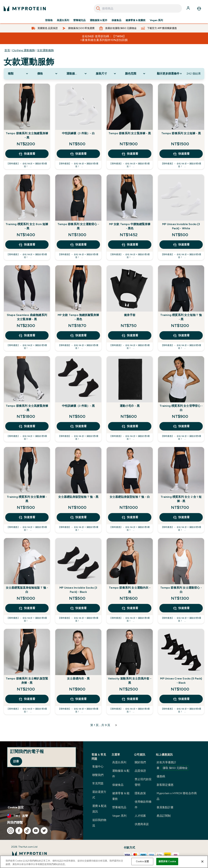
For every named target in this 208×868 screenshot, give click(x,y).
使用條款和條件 (143, 804)
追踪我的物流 (99, 823)
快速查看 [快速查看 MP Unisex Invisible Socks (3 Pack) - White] (181, 245)
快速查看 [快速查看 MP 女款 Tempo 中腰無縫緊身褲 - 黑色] (130, 245)
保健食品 (116, 20)
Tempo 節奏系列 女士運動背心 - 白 (181, 590)
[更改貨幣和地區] (42, 816)
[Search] (98, 8)
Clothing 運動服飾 (24, 50)
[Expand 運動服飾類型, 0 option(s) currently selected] (77, 74)
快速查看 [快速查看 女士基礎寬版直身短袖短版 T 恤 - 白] (27, 608)
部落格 (49, 20)
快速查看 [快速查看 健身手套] (130, 335)
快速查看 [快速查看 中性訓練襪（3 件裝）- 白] (78, 154)
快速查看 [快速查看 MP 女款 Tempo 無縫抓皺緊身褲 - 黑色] (78, 335)
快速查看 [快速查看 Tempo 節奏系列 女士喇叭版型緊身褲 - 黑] (27, 699)
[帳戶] (189, 8)
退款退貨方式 (99, 795)
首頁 (7, 50)
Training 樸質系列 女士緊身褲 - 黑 (27, 499)
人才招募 (140, 816)
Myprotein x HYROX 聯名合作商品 (177, 796)
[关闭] (202, 861)
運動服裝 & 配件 (99, 20)
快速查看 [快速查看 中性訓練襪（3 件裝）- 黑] (78, 426)
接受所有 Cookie (167, 861)
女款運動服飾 (45, 50)
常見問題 (98, 783)
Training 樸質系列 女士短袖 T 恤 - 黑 (181, 317)
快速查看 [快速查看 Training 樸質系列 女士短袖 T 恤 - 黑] (181, 335)
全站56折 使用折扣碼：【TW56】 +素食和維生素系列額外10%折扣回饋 (104, 38)
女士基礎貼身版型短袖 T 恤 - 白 (130, 497)
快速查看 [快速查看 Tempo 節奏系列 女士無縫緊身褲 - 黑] (27, 154)
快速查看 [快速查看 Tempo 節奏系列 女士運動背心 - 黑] (78, 245)
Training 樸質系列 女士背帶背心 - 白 (181, 408)
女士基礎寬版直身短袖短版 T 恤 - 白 (27, 590)
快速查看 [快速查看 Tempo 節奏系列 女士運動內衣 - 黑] (130, 608)
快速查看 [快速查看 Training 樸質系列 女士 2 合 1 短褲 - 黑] (181, 517)
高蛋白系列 (63, 20)
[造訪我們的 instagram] (11, 831)
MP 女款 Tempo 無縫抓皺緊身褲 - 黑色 (78, 317)
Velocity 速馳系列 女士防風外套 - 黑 (130, 681)
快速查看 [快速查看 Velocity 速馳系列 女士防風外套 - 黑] (130, 699)
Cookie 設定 (16, 807)
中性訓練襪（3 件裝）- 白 (78, 133)
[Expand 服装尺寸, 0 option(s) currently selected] (106, 74)
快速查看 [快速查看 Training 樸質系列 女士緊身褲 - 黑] (27, 517)
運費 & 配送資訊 (99, 809)
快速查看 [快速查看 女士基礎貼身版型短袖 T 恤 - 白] (130, 517)
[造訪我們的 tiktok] (27, 831)
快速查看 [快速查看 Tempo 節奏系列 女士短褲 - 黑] (181, 154)
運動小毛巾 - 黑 (130, 406)
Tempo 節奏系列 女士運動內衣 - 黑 (130, 590)
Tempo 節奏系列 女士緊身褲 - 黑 (130, 133)
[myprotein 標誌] (25, 8)
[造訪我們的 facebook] (19, 831)
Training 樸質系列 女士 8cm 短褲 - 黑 (27, 226)
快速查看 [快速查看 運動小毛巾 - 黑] (130, 426)
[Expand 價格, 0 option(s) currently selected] (48, 74)
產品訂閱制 (164, 816)
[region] (104, 862)
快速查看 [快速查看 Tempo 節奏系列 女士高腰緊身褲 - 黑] (27, 426)
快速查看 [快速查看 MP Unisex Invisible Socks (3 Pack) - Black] (78, 608)
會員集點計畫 (165, 807)
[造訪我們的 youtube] (36, 831)
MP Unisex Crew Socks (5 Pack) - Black (181, 681)
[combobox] (138, 8)
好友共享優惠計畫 (173, 766)
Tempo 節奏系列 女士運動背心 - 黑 (78, 226)
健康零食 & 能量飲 (136, 20)
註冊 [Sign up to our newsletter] (16, 761)
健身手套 (130, 315)
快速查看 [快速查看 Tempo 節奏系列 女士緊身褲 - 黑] (130, 154)
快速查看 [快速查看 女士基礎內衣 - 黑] (78, 699)
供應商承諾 (142, 824)
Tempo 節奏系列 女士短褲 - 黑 (181, 133)
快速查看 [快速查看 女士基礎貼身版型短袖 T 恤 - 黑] (78, 517)
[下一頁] (116, 725)
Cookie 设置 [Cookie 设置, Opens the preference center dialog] (142, 861)
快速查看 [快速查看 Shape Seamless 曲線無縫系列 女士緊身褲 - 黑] (27, 335)
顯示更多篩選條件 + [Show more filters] (169, 74)
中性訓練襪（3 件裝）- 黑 (78, 406)
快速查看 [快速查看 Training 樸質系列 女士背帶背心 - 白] (181, 426)
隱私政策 (140, 793)
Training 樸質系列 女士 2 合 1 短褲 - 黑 (181, 499)
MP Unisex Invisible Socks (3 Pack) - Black (78, 590)
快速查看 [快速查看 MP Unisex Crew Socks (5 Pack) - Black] (181, 699)
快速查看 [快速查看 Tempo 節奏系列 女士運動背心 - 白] (181, 608)
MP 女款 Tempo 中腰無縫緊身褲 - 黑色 (130, 226)
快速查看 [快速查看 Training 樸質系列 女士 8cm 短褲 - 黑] (27, 245)
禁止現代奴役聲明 (143, 782)
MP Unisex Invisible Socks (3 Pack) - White (181, 226)
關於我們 (140, 762)
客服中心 (98, 767)
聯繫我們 (98, 775)
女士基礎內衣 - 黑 (78, 678)
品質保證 (140, 771)
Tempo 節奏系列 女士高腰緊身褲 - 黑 (27, 408)
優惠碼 (161, 776)
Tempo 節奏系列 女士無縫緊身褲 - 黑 (27, 135)
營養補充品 (79, 20)
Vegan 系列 (156, 20)
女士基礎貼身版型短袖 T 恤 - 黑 (78, 497)
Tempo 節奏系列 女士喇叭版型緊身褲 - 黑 (27, 681)
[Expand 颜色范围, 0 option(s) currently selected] (135, 74)
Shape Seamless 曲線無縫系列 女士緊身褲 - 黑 (27, 317)
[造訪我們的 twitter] (44, 831)
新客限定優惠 (165, 785)
